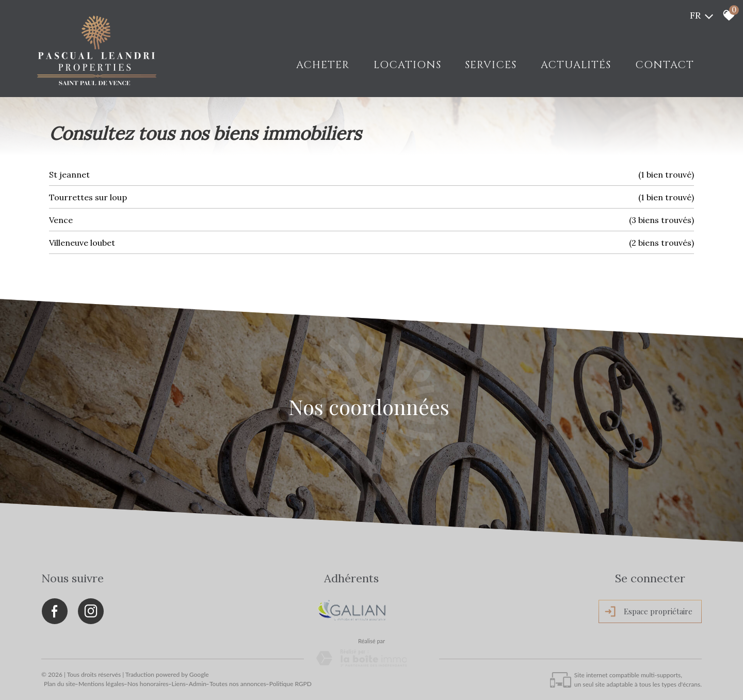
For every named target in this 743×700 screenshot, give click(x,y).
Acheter (324, 65)
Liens (179, 682)
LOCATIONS (408, 65)
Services (492, 65)
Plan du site (60, 682)
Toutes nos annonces (238, 682)
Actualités (576, 65)
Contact (665, 65)
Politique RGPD (290, 682)
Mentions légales (101, 682)
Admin (198, 682)
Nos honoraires (148, 682)
